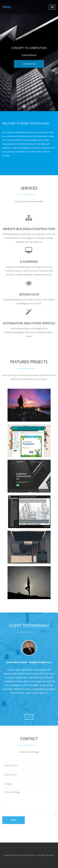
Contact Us (29, 64)
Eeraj (7, 7)
